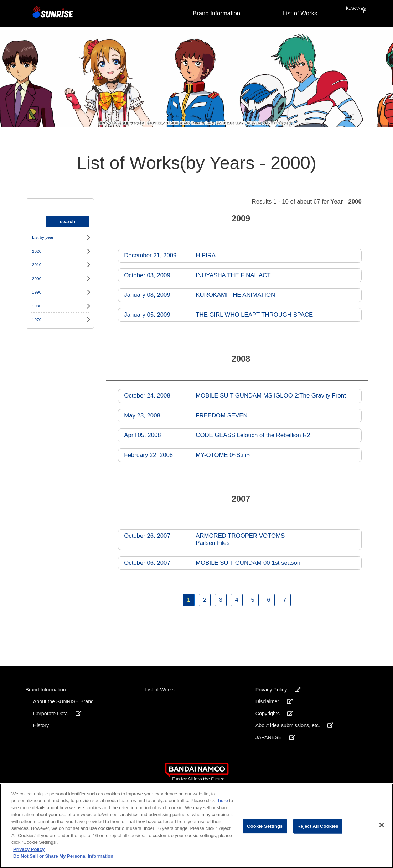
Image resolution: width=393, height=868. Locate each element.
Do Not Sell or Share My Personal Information (63, 856)
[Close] (382, 825)
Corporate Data (57, 714)
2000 (37, 278)
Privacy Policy (278, 690)
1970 (37, 319)
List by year (43, 237)
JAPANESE (357, 10)
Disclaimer (274, 701)
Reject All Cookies (318, 826)
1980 (37, 306)
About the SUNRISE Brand (63, 701)
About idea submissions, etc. (294, 725)
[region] (196, 826)
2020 (37, 251)
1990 (37, 292)
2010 (37, 265)
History (41, 725)
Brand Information (216, 13)
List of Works (300, 13)
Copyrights (274, 714)
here (223, 801)
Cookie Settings (265, 826)
